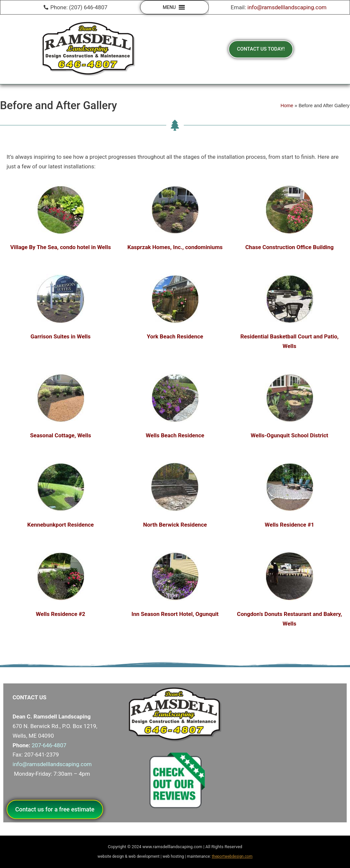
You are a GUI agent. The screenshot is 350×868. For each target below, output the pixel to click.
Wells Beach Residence (175, 435)
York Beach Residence (175, 336)
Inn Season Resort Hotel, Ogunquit (175, 614)
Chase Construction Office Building (289, 247)
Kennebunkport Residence (61, 525)
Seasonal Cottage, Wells (61, 435)
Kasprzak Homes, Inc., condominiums (175, 247)
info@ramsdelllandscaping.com (287, 7)
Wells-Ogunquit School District (290, 435)
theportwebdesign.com (232, 856)
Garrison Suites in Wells (60, 336)
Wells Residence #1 (289, 525)
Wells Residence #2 (60, 614)
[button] (169, 7)
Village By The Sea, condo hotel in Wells (61, 247)
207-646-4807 (49, 745)
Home (287, 106)
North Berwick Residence (175, 525)
